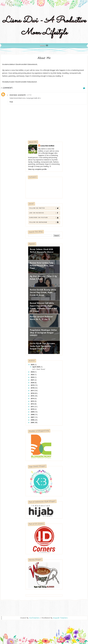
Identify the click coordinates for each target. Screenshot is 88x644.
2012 (33, 404)
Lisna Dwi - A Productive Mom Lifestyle (44, 27)
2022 (33, 377)
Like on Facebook (45, 213)
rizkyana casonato (18, 95)
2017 (33, 391)
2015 (33, 396)
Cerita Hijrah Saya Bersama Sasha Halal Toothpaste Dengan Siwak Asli (42, 346)
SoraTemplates (34, 618)
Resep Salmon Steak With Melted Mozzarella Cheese (42, 251)
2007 (33, 417)
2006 (33, 420)
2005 (33, 422)
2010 (33, 409)
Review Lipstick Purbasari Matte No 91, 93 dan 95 (41, 318)
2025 (33, 365)
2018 (33, 388)
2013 (33, 401)
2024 (33, 372)
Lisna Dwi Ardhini (47, 146)
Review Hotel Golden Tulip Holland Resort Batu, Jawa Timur (42, 266)
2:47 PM (29, 95)
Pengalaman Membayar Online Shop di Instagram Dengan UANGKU (43, 333)
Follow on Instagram (45, 222)
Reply (11, 102)
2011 (33, 407)
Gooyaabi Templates (60, 618)
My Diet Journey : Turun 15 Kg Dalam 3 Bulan (43, 278)
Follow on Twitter (45, 208)
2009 (33, 412)
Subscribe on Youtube (45, 218)
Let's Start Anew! (39, 369)
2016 (33, 393)
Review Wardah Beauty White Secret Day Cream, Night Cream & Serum (43, 293)
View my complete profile (37, 169)
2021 (33, 380)
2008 (33, 414)
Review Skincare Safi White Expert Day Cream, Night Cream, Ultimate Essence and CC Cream (43, 307)
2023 (33, 375)
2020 (33, 383)
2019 (33, 385)
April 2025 (37, 367)
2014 (33, 398)
